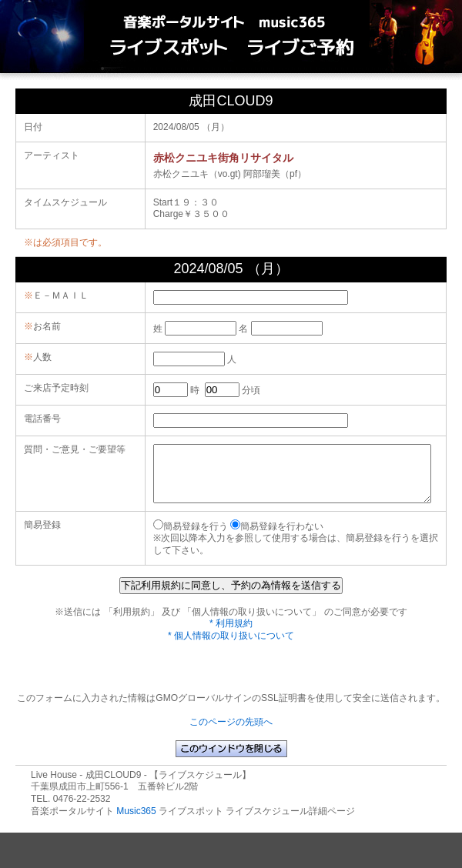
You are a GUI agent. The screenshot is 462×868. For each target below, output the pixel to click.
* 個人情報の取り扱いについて (231, 647)
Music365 (136, 823)
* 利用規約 (231, 635)
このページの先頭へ (231, 733)
